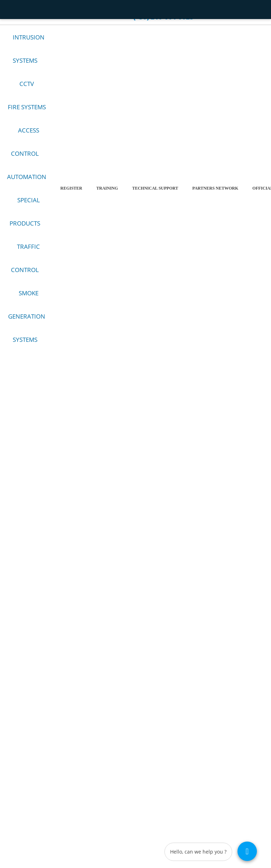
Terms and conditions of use (183, 725)
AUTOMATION (27, 183)
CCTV (27, 90)
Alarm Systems (18, 725)
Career (103, 9)
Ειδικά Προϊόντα (19, 769)
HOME (12, 9)
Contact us (20, 19)
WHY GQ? (72, 9)
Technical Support (155, 194)
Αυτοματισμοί (17, 760)
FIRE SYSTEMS (27, 113)
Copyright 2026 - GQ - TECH (43, 836)
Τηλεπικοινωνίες (19, 778)
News (163, 769)
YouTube (114, 531)
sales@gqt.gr (170, 612)
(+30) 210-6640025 (176, 621)
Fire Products (16, 742)
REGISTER (71, 194)
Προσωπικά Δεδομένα (178, 751)
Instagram (133, 531)
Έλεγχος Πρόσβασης (23, 751)
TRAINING (107, 194)
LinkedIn (152, 531)
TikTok (172, 531)
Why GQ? (167, 742)
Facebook (94, 531)
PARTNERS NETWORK (215, 194)
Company (38, 9)
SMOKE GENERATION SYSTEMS (27, 322)
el (228, 9)
